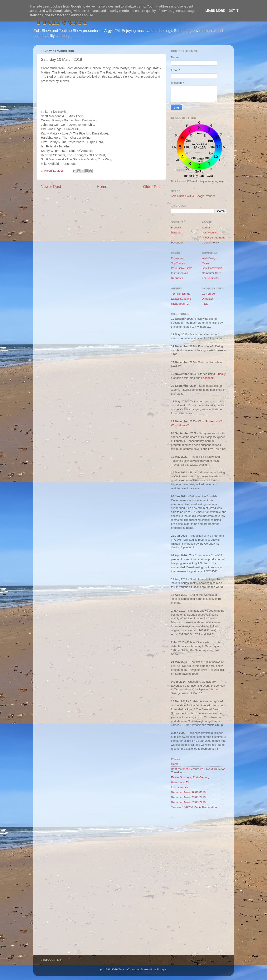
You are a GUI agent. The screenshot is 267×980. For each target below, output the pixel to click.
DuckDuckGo (186, 196)
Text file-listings (181, 294)
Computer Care (212, 273)
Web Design (210, 258)
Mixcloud (177, 233)
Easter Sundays (181, 299)
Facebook (177, 243)
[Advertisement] (199, 888)
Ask (173, 196)
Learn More (215, 11)
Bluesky (176, 228)
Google (200, 196)
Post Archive (210, 233)
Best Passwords (212, 268)
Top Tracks (178, 263)
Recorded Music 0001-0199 (188, 792)
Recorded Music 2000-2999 (188, 797)
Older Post (152, 187)
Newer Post (51, 187)
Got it (234, 11)
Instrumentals (179, 273)
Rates (206, 263)
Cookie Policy (210, 243)
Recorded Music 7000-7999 (188, 802)
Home (102, 187)
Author (206, 228)
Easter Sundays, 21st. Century (190, 777)
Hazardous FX (180, 304)
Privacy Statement (213, 238)
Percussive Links (182, 268)
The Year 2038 (211, 278)
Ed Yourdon (209, 294)
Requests (177, 278)
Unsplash (208, 299)
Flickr (205, 304)
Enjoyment (178, 258)
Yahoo (210, 196)
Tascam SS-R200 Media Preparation (194, 807)
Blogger (161, 969)
